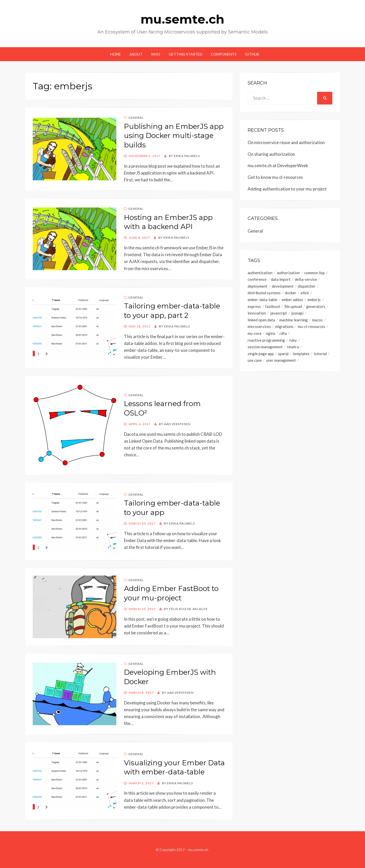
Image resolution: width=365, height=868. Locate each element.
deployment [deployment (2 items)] (258, 286)
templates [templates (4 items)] (301, 355)
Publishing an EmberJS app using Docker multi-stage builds (174, 136)
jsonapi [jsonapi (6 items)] (297, 314)
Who (156, 54)
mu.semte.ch (182, 19)
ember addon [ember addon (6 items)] (292, 300)
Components (224, 54)
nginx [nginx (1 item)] (271, 334)
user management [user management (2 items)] (281, 362)
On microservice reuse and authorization (286, 142)
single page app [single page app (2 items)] (261, 355)
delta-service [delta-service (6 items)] (306, 280)
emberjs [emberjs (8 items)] (314, 300)
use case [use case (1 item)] (255, 362)
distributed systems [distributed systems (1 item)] (264, 293)
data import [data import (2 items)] (281, 280)
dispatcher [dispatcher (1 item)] (307, 286)
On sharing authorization (271, 154)
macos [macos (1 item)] (317, 321)
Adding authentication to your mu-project (287, 189)
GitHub (252, 54)
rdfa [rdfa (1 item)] (283, 334)
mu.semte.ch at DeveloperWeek (278, 166)
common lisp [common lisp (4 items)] (314, 273)
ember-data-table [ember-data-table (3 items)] (262, 300)
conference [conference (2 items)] (257, 280)
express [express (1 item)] (254, 307)
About (136, 54)
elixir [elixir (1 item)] (305, 293)
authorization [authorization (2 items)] (288, 273)
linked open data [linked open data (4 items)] (261, 321)
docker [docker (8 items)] (291, 293)
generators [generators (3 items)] (316, 307)
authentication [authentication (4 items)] (260, 273)
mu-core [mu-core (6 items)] (255, 334)
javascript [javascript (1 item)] (279, 314)
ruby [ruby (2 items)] (293, 341)
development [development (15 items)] (283, 286)
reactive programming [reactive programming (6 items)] (266, 341)
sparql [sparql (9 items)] (283, 355)
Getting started (186, 54)
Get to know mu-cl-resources (275, 177)
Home (116, 54)
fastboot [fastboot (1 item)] (273, 307)
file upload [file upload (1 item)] (293, 307)
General (136, 118)
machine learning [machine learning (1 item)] (294, 321)
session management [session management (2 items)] (265, 348)
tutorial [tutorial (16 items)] (320, 355)
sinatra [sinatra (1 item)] (293, 348)
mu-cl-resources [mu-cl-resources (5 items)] (312, 327)
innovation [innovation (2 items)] (257, 314)
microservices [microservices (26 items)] (259, 327)
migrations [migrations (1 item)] (284, 327)
